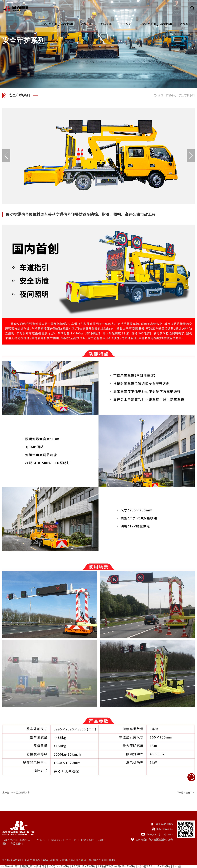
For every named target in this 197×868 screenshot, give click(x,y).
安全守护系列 (187, 95)
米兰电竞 (177, 866)
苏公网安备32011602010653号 (100, 860)
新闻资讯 (106, 24)
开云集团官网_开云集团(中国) (30, 866)
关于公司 (126, 24)
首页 (161, 95)
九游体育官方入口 (146, 866)
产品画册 (186, 24)
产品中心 (87, 24)
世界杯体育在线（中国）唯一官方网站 (116, 866)
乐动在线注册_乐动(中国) (57, 24)
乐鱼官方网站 (89, 866)
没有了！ (190, 793)
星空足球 (76, 866)
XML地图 (76, 860)
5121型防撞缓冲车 (21, 793)
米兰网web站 (7, 866)
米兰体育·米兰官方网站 (58, 866)
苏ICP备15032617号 (60, 860)
